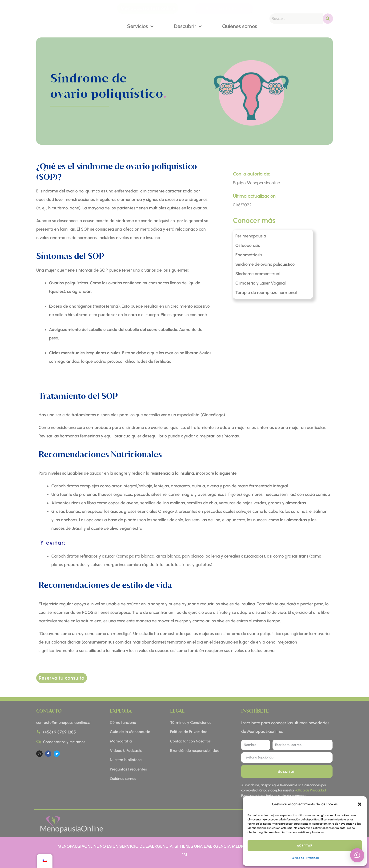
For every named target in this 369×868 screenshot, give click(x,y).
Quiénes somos (240, 26)
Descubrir (188, 26)
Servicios (140, 26)
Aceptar (305, 846)
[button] (360, 804)
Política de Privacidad (305, 858)
